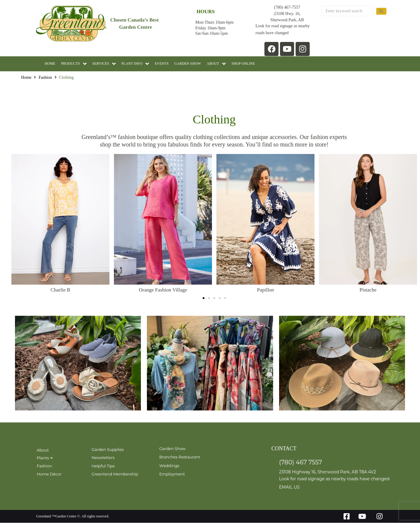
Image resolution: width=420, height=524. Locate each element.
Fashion (45, 79)
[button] (204, 299)
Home (26, 79)
